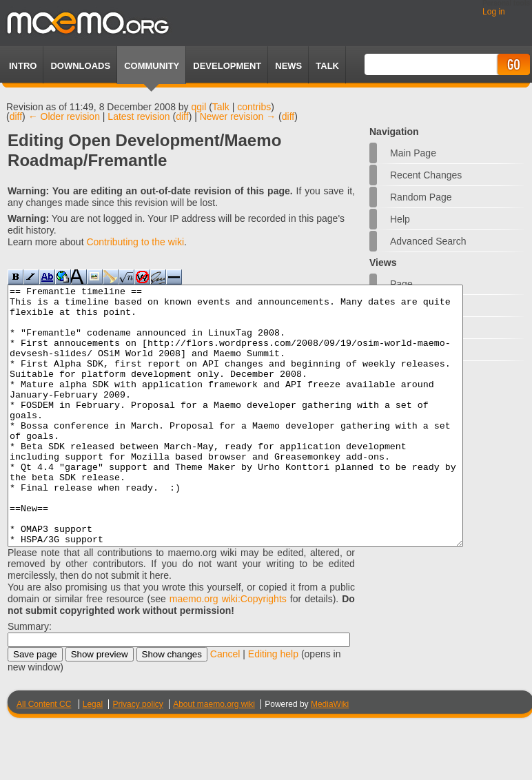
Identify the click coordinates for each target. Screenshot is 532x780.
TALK (327, 66)
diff (16, 116)
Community (152, 66)
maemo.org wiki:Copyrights (228, 650)
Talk (221, 107)
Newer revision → (238, 116)
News (288, 66)
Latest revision (139, 116)
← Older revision (64, 116)
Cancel (225, 706)
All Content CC (44, 756)
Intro (23, 66)
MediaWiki (330, 756)
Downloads (80, 66)
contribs (254, 107)
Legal (93, 756)
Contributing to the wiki (135, 242)
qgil (199, 107)
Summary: (30, 678)
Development (227, 66)
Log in (494, 12)
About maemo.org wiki (214, 756)
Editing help (273, 706)
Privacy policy (137, 756)
